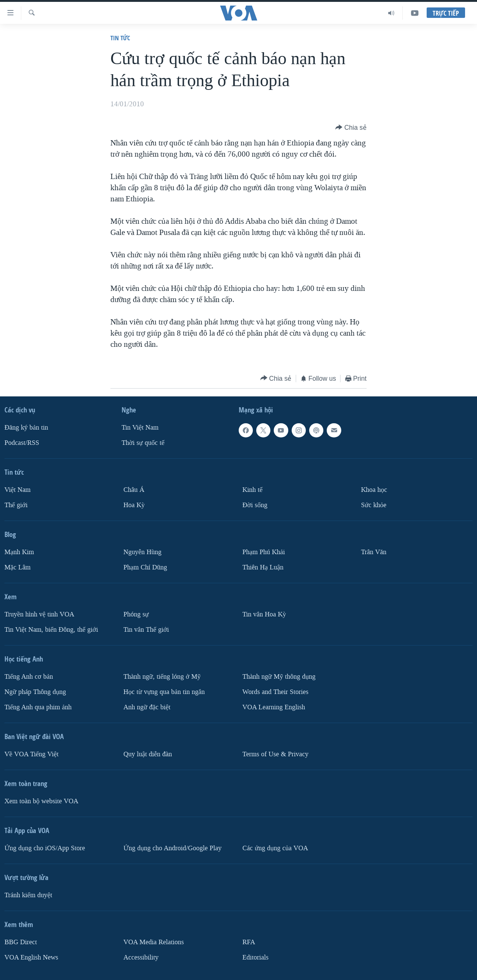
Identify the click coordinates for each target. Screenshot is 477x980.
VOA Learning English (274, 707)
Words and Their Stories (275, 692)
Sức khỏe (374, 505)
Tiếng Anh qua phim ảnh (38, 707)
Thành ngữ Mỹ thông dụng (279, 677)
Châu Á (134, 490)
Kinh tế (252, 490)
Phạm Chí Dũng (145, 567)
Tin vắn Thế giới (146, 630)
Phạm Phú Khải (264, 552)
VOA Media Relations (154, 942)
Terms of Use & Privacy (275, 754)
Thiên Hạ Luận (263, 567)
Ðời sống (255, 505)
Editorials (255, 957)
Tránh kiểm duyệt (28, 895)
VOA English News (31, 957)
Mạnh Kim (19, 552)
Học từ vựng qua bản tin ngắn (164, 692)
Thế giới (16, 505)
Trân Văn (374, 552)
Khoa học (374, 490)
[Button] (351, 128)
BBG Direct (21, 942)
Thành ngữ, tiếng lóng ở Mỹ (162, 677)
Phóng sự (136, 614)
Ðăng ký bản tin (26, 428)
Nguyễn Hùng (142, 552)
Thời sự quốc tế (143, 443)
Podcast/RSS (22, 443)
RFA (249, 942)
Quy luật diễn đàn (148, 754)
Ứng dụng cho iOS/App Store (45, 848)
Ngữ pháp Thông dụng (35, 692)
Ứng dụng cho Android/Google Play (172, 848)
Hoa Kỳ (134, 505)
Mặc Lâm (18, 567)
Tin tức (120, 38)
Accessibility (141, 957)
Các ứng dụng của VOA (275, 848)
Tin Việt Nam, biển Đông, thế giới (51, 630)
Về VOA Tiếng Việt (32, 754)
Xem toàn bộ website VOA (41, 801)
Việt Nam (18, 490)
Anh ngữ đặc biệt (147, 707)
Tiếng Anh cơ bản (29, 677)
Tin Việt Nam (140, 428)
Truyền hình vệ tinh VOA (39, 614)
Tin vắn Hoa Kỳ (264, 614)
